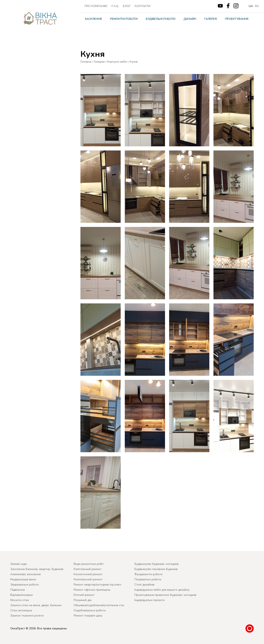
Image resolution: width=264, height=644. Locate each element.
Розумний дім (83, 600)
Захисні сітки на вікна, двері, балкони (36, 605)
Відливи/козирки (22, 595)
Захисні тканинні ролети (27, 616)
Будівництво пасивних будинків (156, 569)
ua (251, 6)
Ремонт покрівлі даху (88, 616)
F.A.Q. (115, 6)
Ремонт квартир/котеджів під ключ (97, 585)
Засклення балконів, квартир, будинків (37, 569)
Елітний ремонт (84, 595)
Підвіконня (18, 590)
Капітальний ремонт (88, 569)
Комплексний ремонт (88, 579)
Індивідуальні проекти (150, 600)
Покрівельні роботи (148, 579)
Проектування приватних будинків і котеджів (165, 595)
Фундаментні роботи (148, 574)
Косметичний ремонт (88, 574)
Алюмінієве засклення (25, 574)
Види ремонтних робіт (89, 564)
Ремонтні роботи (124, 19)
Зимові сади (19, 564)
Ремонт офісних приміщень (92, 590)
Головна (86, 62)
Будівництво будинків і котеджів (157, 564)
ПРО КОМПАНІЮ (96, 6)
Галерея (211, 19)
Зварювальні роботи (25, 585)
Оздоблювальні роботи (90, 610)
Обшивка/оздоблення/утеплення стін (99, 605)
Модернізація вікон (23, 579)
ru (257, 6)
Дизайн (190, 19)
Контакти (143, 6)
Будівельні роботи (161, 19)
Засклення (93, 19)
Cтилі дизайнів (144, 585)
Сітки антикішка (21, 610)
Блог (127, 6)
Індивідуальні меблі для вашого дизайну (162, 590)
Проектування (237, 19)
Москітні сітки (20, 600)
